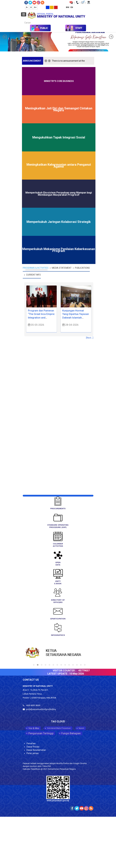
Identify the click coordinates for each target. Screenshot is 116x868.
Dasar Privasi (33, 747)
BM (68, 7)
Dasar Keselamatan (36, 750)
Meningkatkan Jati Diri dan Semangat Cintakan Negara (59, 109)
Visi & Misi (34, 728)
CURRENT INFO (33, 275)
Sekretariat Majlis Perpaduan (59, 728)
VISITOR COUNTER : (67, 671)
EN (72, 7)
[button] (5, 37)
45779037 (87, 671)
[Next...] (90, 338)
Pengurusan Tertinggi (41, 733)
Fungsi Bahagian (71, 733)
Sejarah (81, 728)
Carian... (23, 20)
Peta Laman (33, 753)
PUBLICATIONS (82, 268)
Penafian (31, 743)
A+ (35, 7)
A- (27, 7)
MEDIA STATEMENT (62, 268)
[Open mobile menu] (24, 14)
